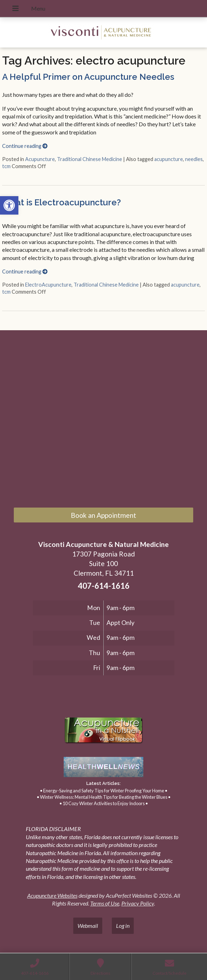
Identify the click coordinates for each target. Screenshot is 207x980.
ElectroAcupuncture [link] (48, 285)
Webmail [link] (88, 926)
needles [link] (194, 159)
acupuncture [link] (169, 159)
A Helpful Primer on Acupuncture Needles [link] (88, 77)
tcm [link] (6, 166)
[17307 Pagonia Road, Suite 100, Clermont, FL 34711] (103, 421)
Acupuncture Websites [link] (52, 895)
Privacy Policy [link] (138, 903)
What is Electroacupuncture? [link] (62, 202)
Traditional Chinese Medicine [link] (90, 159)
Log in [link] (123, 926)
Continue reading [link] (25, 146)
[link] (9, 205)
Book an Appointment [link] (103, 515)
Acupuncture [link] (40, 159)
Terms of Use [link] (105, 903)
